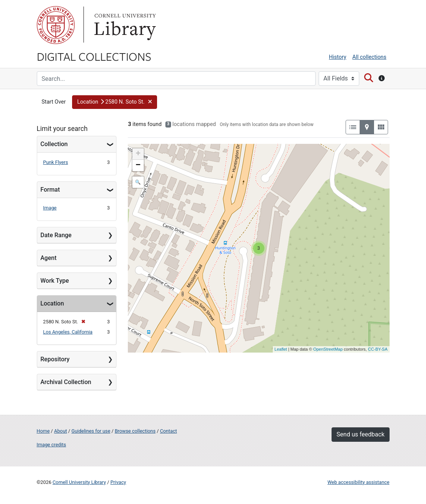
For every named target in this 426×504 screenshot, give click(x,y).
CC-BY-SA (378, 349)
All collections (369, 57)
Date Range (56, 235)
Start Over (54, 102)
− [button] (138, 165)
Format (50, 190)
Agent (49, 258)
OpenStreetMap (328, 349)
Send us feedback (360, 434)
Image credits (52, 445)
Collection (54, 144)
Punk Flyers (56, 162)
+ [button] (138, 154)
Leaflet (281, 349)
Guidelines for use (91, 431)
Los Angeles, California (68, 332)
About (61, 431)
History (338, 57)
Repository (55, 359)
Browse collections (135, 431)
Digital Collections (94, 56)
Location (52, 303)
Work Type (55, 281)
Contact (169, 431)
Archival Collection (66, 382)
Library (124, 25)
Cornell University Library (79, 482)
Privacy (118, 482)
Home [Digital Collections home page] (43, 431)
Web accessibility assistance (358, 482)
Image (50, 208)
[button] (115, 102)
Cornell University (56, 25)
